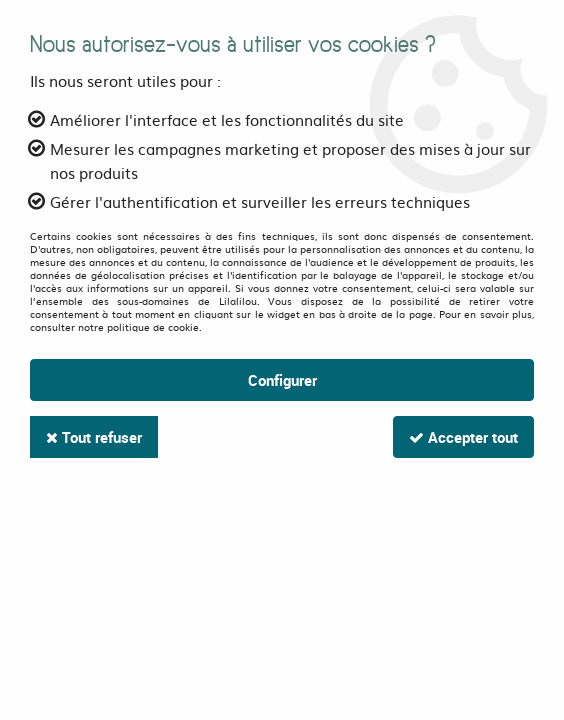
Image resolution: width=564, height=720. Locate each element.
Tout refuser (94, 437)
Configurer (282, 380)
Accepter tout (463, 437)
